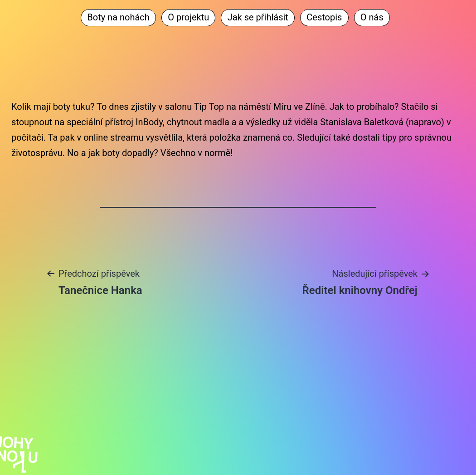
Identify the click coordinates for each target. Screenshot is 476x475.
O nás (372, 17)
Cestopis (324, 17)
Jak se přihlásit (258, 17)
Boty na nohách (118, 17)
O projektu (188, 17)
